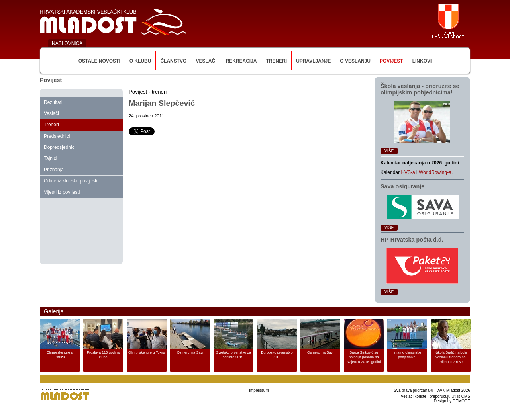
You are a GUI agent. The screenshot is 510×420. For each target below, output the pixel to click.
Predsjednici (57, 136)
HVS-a (408, 172)
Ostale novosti (99, 61)
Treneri (276, 61)
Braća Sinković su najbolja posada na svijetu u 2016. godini (364, 357)
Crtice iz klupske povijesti (71, 181)
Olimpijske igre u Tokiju (147, 352)
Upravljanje (313, 61)
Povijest (391, 61)
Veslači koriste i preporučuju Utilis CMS (435, 396)
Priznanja (54, 170)
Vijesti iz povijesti (62, 192)
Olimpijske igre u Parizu (60, 355)
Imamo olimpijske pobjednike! (407, 355)
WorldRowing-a (435, 172)
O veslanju (355, 61)
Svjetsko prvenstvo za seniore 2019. (233, 355)
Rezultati (53, 102)
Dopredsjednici (60, 147)
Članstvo (173, 61)
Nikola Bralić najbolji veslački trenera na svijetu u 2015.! (451, 357)
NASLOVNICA (67, 43)
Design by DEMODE (452, 401)
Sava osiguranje (402, 186)
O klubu (140, 61)
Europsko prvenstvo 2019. (277, 355)
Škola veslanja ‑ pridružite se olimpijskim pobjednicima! (420, 89)
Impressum (259, 390)
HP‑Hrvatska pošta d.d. (412, 240)
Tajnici (50, 158)
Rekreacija (241, 61)
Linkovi (422, 61)
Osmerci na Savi (190, 352)
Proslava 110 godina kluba (103, 355)
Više (389, 151)
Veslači (206, 61)
